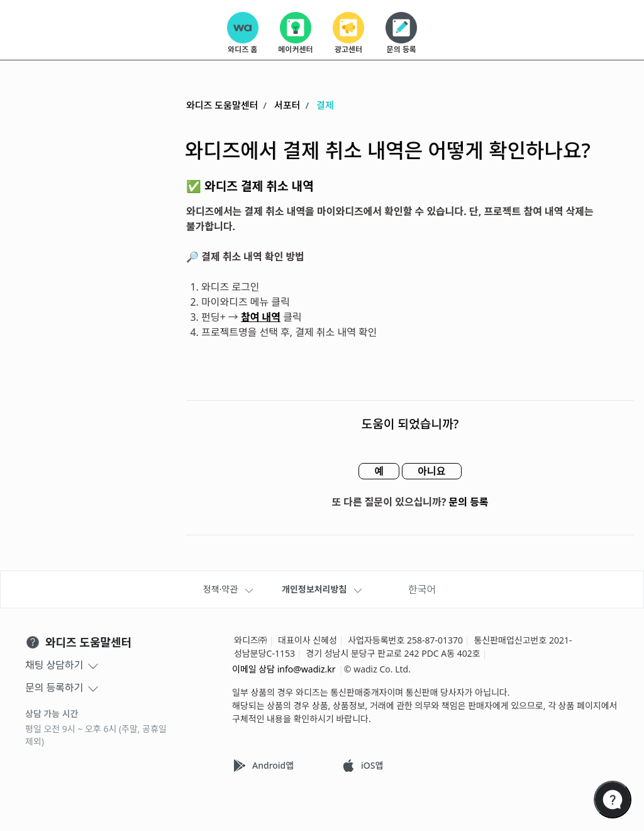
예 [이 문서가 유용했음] (379, 471)
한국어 (422, 589)
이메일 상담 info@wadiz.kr (284, 669)
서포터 (287, 105)
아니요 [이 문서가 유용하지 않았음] (431, 471)
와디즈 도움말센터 (222, 105)
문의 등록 (469, 502)
